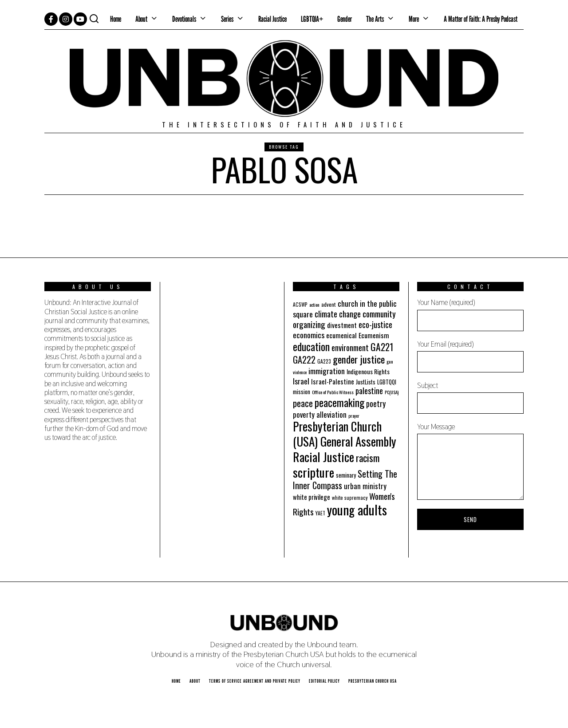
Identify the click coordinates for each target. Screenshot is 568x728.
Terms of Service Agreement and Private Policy (255, 681)
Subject (470, 397)
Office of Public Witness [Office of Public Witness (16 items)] (333, 392)
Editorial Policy (324, 681)
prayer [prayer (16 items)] (354, 415)
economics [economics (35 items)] (309, 335)
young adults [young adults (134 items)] (357, 509)
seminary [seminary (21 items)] (346, 475)
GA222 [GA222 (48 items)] (304, 360)
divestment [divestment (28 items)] (342, 325)
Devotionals (184, 19)
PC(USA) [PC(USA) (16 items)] (392, 392)
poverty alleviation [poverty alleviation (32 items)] (320, 414)
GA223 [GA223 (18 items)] (324, 361)
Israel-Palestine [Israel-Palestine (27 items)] (333, 381)
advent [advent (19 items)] (329, 304)
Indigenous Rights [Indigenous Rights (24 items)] (368, 371)
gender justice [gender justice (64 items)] (359, 359)
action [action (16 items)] (314, 305)
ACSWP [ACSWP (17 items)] (300, 305)
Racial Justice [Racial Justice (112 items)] (323, 457)
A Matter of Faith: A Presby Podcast (481, 19)
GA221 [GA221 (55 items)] (382, 347)
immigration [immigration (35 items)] (327, 371)
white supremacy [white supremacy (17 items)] (350, 498)
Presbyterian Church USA (373, 681)
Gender (345, 19)
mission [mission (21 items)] (302, 392)
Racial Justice (272, 19)
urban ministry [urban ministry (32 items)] (365, 486)
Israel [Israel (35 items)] (301, 381)
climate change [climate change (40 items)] (338, 314)
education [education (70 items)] (311, 346)
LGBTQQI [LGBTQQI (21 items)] (387, 382)
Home (116, 19)
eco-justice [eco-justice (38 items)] (375, 324)
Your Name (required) (470, 314)
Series (227, 19)
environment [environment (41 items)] (350, 347)
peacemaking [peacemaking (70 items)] (339, 402)
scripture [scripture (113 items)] (314, 472)
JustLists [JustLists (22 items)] (366, 382)
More (414, 19)
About (141, 19)
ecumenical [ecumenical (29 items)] (341, 335)
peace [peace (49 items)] (303, 403)
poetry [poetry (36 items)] (376, 404)
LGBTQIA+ (312, 19)
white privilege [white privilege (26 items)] (312, 497)
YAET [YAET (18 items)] (320, 513)
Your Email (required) (470, 356)
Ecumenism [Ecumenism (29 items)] (374, 335)
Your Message (470, 461)
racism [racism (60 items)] (368, 457)
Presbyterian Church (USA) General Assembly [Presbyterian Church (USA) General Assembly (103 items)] (345, 434)
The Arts (375, 19)
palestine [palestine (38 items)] (369, 390)
